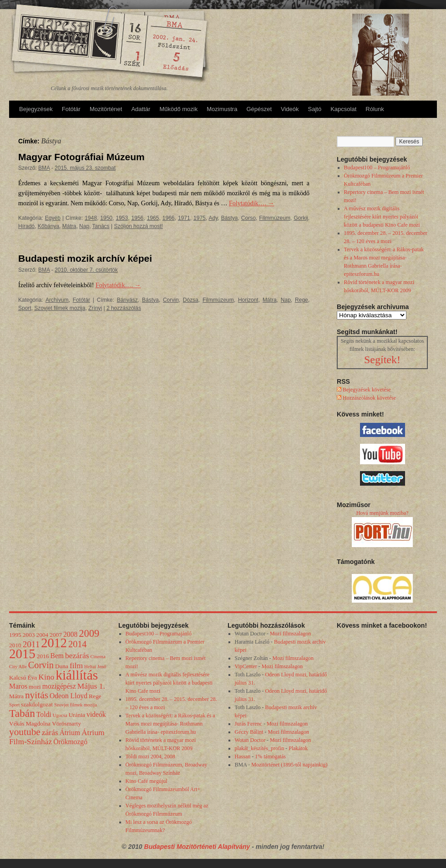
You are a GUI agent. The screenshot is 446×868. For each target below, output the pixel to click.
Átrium (70, 733)
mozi (35, 687)
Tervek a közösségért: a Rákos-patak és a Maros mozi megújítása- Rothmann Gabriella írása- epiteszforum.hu (170, 724)
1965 (153, 218)
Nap (84, 226)
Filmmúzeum (275, 218)
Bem (57, 656)
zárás (50, 732)
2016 (43, 656)
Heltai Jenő (95, 667)
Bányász (127, 300)
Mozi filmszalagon (290, 634)
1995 (15, 635)
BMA (44, 168)
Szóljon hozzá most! (138, 226)
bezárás (77, 655)
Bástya (230, 218)
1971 (184, 218)
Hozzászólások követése (369, 398)
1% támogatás (270, 756)
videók (96, 714)
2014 (77, 644)
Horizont (248, 300)
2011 (31, 644)
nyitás (37, 695)
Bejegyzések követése (366, 390)
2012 (54, 643)
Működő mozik (178, 109)
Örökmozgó (70, 742)
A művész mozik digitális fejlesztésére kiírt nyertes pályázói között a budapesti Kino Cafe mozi (382, 217)
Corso (248, 218)
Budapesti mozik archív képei (85, 258)
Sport (25, 308)
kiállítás (77, 675)
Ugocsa (60, 715)
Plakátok (298, 748)
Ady (213, 218)
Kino (46, 677)
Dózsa (191, 300)
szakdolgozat (37, 704)
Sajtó (315, 109)
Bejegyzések (36, 109)
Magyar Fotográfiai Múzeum (81, 157)
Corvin (171, 300)
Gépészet (259, 109)
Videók (290, 109)
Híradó (26, 226)
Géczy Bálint (249, 732)
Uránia (77, 715)
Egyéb (53, 218)
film (76, 665)
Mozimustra (222, 109)
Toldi (44, 714)
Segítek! (382, 360)
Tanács (101, 226)
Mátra (69, 226)
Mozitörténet (106, 109)
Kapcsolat (343, 109)
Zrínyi (95, 308)
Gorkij (301, 218)
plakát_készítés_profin (260, 748)
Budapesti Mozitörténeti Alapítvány (198, 847)
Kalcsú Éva (23, 678)
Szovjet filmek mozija (60, 308)
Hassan (243, 756)
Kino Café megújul (147, 781)
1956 (138, 218)
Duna (62, 666)
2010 (15, 645)
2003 (29, 635)
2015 (22, 654)
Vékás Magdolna (30, 723)
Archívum (57, 300)
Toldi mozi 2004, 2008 (150, 756)
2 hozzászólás (124, 308)
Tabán (22, 713)
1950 (106, 218)
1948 (91, 218)
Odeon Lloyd (68, 696)
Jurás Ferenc (248, 724)
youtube (25, 732)
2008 (70, 634)
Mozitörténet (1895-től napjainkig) (289, 765)
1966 (169, 218)
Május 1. (91, 686)
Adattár (141, 109)
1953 (122, 218)
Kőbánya (48, 226)
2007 (56, 635)
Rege (302, 300)
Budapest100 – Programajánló (377, 168)
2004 (43, 635)
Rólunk (375, 109)
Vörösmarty (66, 723)
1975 (200, 218)
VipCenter (246, 666)
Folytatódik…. (252, 203)
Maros (18, 686)
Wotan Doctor (250, 740)
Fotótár (71, 109)
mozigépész (59, 686)
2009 (89, 633)
